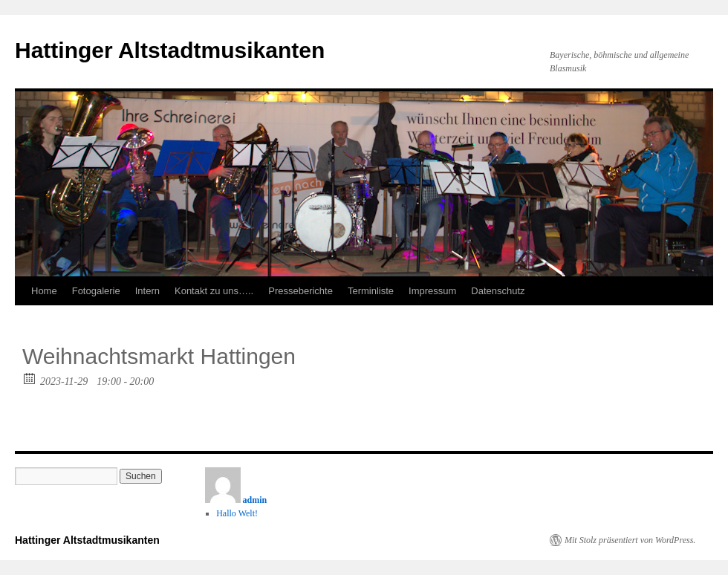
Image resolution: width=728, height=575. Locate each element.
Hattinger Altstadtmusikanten (170, 50)
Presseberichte (300, 291)
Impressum (432, 291)
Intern (147, 291)
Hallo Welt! (237, 513)
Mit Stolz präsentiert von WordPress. (630, 540)
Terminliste (371, 291)
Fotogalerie (96, 291)
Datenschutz (498, 291)
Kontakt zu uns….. (214, 291)
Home (44, 291)
